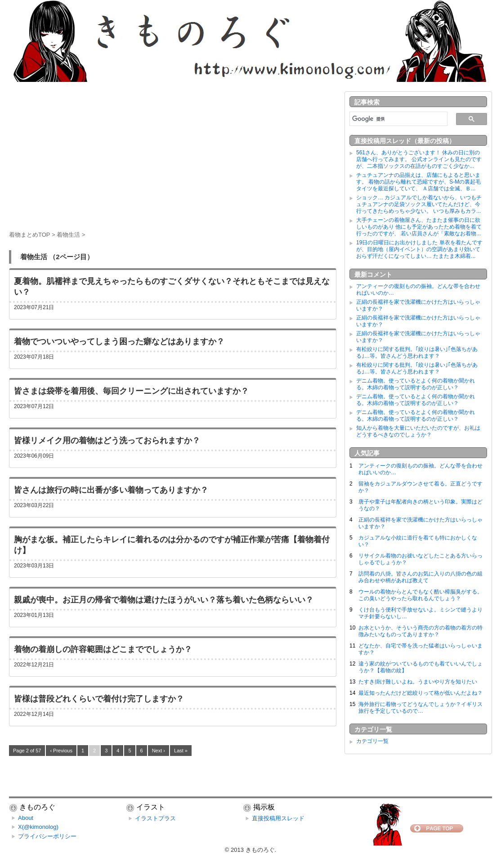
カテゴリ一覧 (372, 741)
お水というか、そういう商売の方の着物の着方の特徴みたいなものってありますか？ (420, 631)
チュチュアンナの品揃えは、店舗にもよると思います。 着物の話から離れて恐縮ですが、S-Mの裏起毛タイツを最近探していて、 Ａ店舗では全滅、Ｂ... (418, 182)
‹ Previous (61, 751)
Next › (159, 751)
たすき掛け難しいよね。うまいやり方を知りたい (418, 682)
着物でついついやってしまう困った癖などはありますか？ (119, 342)
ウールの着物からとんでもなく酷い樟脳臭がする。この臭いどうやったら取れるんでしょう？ (420, 595)
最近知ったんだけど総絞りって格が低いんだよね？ (420, 693)
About (26, 818)
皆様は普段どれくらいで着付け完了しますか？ (99, 699)
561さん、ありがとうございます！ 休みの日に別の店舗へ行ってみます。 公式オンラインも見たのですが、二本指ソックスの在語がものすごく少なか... (419, 159)
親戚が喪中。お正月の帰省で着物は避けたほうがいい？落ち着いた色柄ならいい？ (164, 600)
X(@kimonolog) (38, 827)
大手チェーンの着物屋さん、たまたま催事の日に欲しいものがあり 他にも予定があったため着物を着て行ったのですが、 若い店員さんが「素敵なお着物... (419, 227)
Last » (181, 751)
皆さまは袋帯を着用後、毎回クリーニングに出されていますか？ (131, 391)
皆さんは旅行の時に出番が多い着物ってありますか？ (111, 490)
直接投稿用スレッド (278, 818)
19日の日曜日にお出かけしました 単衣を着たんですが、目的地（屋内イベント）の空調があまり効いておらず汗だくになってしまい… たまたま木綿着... (419, 249)
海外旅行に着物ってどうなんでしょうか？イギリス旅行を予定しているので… (420, 708)
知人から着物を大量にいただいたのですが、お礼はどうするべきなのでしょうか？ (418, 431)
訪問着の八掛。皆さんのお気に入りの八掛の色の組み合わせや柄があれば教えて (420, 577)
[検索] (398, 119)
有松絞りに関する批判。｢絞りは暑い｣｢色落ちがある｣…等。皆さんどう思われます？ (417, 353)
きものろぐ (260, 850)
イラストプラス (155, 818)
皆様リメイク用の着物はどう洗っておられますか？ (107, 441)
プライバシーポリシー (47, 836)
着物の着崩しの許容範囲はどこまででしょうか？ (103, 649)
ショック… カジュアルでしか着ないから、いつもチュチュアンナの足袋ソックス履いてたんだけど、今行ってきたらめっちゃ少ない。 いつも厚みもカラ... (419, 204)
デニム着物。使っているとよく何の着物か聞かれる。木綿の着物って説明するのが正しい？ (416, 384)
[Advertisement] (173, 154)
